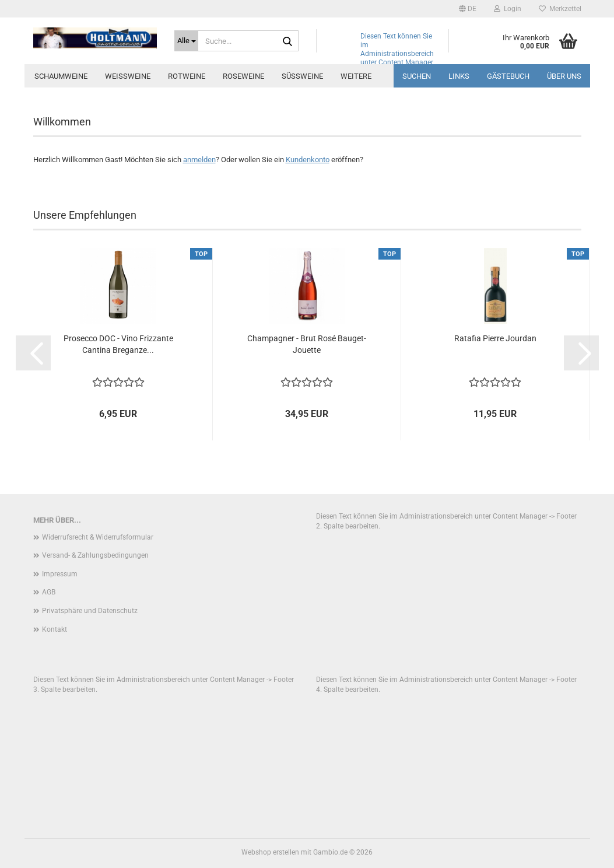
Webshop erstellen (270, 852)
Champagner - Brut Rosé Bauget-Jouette (307, 344)
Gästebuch (508, 76)
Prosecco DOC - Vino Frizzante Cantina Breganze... (118, 344)
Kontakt (55, 629)
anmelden (199, 160)
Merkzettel (560, 9)
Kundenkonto (308, 160)
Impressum (60, 574)
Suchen (417, 76)
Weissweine (128, 76)
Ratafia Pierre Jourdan (495, 338)
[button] (468, 9)
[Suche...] (186, 41)
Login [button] (508, 9)
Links (459, 76)
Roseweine (243, 76)
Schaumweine (61, 76)
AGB (49, 592)
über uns (564, 76)
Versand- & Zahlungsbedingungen (95, 555)
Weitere (356, 76)
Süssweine (302, 76)
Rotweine (187, 76)
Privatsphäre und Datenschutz (90, 611)
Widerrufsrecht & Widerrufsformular (98, 537)
